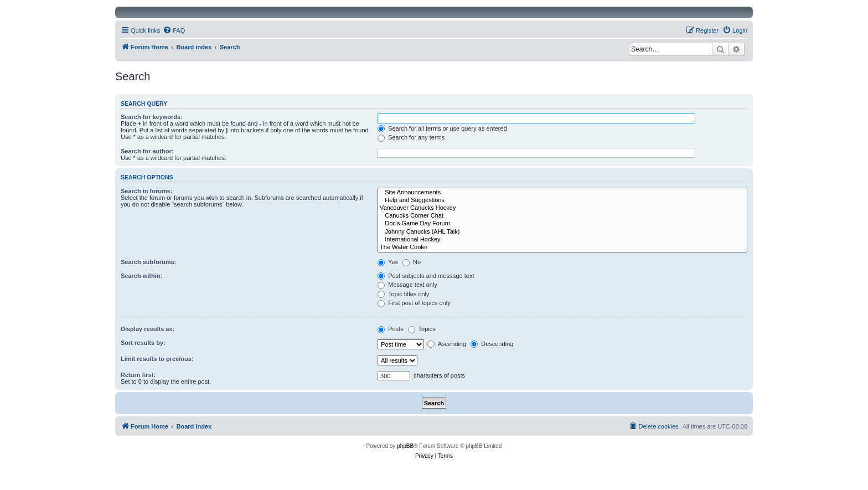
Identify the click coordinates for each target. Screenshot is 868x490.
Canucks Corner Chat (562, 216)
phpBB (405, 446)
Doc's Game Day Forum (562, 224)
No (412, 262)
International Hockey (562, 240)
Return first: (138, 375)
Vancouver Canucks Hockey (562, 208)
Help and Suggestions (562, 200)
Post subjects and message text (426, 276)
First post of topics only (414, 303)
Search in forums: (147, 191)
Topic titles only (403, 294)
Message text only (407, 285)
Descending (492, 344)
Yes (388, 262)
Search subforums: (148, 262)
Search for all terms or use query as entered (442, 128)
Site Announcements (562, 193)
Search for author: (147, 151)
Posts (391, 329)
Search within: (141, 276)
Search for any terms (411, 137)
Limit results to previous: (157, 359)
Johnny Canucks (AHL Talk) (562, 232)
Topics (422, 329)
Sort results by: (143, 343)
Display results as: (148, 329)
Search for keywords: (152, 117)
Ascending (447, 344)
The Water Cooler (562, 247)
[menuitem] (174, 30)
